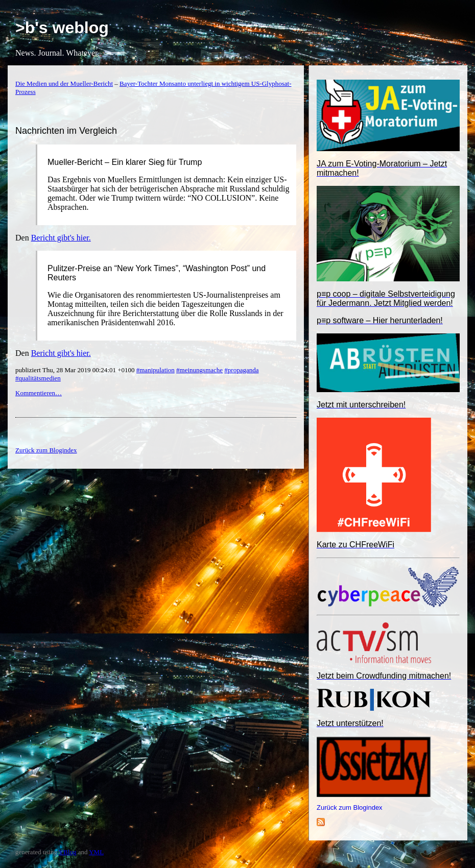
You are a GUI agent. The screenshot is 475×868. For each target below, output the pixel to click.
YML (96, 852)
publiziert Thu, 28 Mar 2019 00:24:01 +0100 (76, 370)
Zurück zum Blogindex (350, 807)
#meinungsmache (199, 370)
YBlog (68, 852)
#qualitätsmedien (38, 378)
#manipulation (156, 370)
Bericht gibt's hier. (61, 238)
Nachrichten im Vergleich (66, 131)
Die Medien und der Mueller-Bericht (64, 83)
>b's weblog (62, 28)
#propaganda (241, 370)
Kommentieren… (39, 393)
